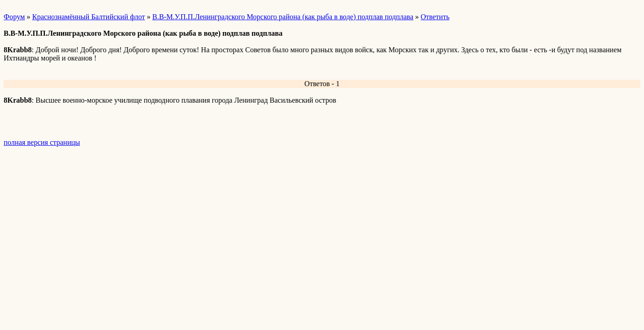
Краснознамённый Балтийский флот (88, 17)
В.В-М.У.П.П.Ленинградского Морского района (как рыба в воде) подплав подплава (283, 17)
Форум (14, 17)
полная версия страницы (42, 142)
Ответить (435, 17)
